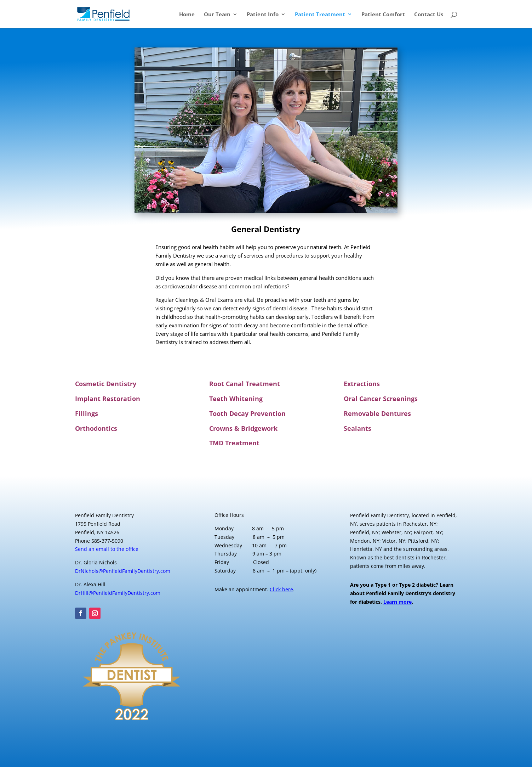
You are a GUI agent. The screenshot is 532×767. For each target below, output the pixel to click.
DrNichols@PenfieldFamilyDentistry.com (123, 571)
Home (187, 15)
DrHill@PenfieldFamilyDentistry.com (118, 593)
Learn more (397, 602)
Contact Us (429, 15)
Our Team (217, 15)
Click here (281, 589)
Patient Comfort (383, 15)
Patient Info (263, 15)
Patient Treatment (320, 15)
